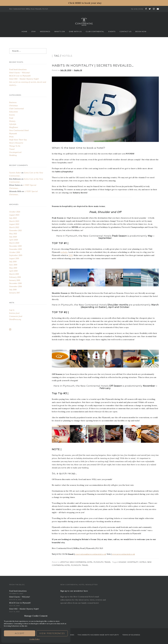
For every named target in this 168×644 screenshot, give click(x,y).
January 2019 (15, 280)
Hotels (143, 562)
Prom (11, 137)
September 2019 (16, 255)
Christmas (14, 106)
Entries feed (14, 313)
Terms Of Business (131, 635)
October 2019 (15, 252)
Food (11, 118)
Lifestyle (64, 562)
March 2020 (14, 243)
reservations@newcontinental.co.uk (91, 554)
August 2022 (14, 224)
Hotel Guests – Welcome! (20, 73)
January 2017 (15, 293)
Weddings (45, 31)
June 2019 (13, 265)
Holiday (122, 562)
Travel (108, 562)
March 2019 (14, 274)
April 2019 (13, 271)
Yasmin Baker (15, 173)
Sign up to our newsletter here (74, 591)
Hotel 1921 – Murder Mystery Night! (24, 79)
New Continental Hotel (81, 562)
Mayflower (14, 127)
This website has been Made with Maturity (98, 635)
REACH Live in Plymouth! (20, 76)
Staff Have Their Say (18, 140)
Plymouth (99, 562)
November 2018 (15, 286)
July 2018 (13, 290)
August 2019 (14, 258)
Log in (12, 310)
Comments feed (16, 316)
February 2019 (15, 277)
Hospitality (133, 562)
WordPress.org (15, 319)
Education (14, 112)
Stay (34, 31)
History (12, 121)
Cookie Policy (35, 639)
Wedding (13, 155)
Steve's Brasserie (16, 143)
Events (112, 31)
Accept (20, 633)
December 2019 (15, 246)
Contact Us (125, 31)
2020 (71, 255)
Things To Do (15, 146)
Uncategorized (15, 152)
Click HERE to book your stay (85, 3)
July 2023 (13, 218)
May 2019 (13, 268)
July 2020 (13, 237)
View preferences (52, 633)
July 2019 (13, 262)
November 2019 (15, 249)
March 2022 (14, 227)
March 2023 (14, 221)
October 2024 (15, 212)
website (64, 252)
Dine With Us (75, 31)
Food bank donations (18, 69)
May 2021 (13, 234)
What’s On (60, 31)
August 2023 (14, 215)
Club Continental (95, 31)
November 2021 (15, 230)
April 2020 (14, 240)
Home (24, 31)
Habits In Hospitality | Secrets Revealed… (93, 65)
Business (13, 102)
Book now (141, 31)
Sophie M (78, 70)
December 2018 (15, 283)
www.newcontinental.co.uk (123, 554)
